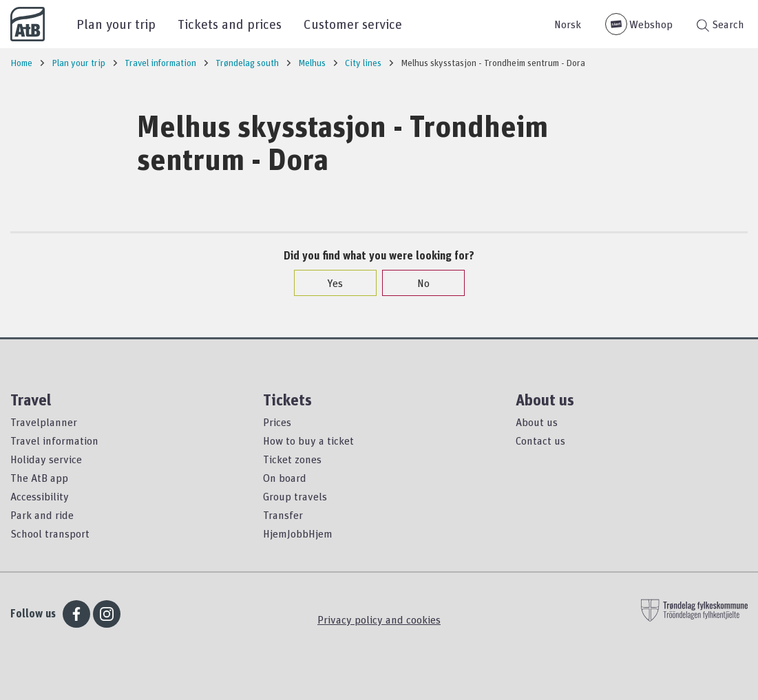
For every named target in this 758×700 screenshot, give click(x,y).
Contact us (540, 441)
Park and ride (42, 515)
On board (285, 478)
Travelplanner (44, 422)
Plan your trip (116, 24)
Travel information (54, 441)
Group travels (295, 496)
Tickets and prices (230, 24)
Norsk (568, 24)
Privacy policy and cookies (379, 619)
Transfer (283, 515)
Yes (328, 283)
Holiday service (46, 459)
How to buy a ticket (308, 441)
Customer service (353, 24)
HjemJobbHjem (298, 533)
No (417, 283)
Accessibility (40, 496)
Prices (277, 422)
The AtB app (39, 478)
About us (537, 422)
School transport (50, 533)
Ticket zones (292, 459)
